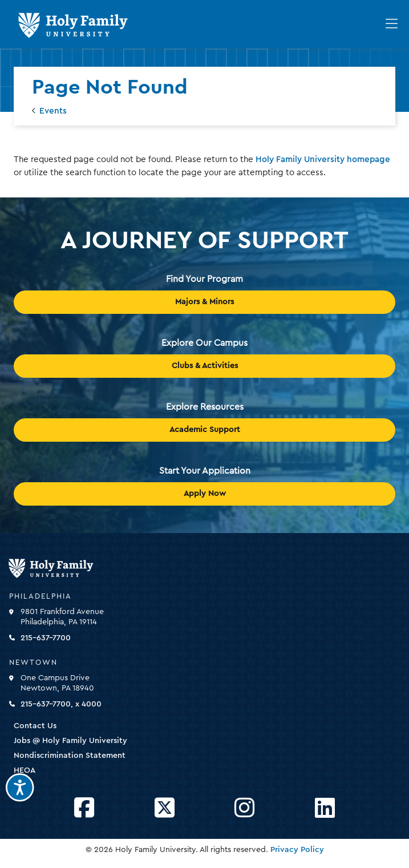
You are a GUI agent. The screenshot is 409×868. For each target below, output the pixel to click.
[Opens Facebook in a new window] (84, 808)
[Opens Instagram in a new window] (244, 808)
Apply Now (205, 494)
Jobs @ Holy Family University (70, 741)
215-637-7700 (46, 638)
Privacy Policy (297, 850)
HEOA (25, 770)
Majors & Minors (204, 302)
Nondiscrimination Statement (70, 756)
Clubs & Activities (205, 366)
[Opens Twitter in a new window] (165, 808)
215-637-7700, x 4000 (61, 704)
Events (53, 111)
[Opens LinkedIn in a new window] (325, 808)
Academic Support (205, 430)
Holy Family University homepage (323, 160)
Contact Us (35, 726)
